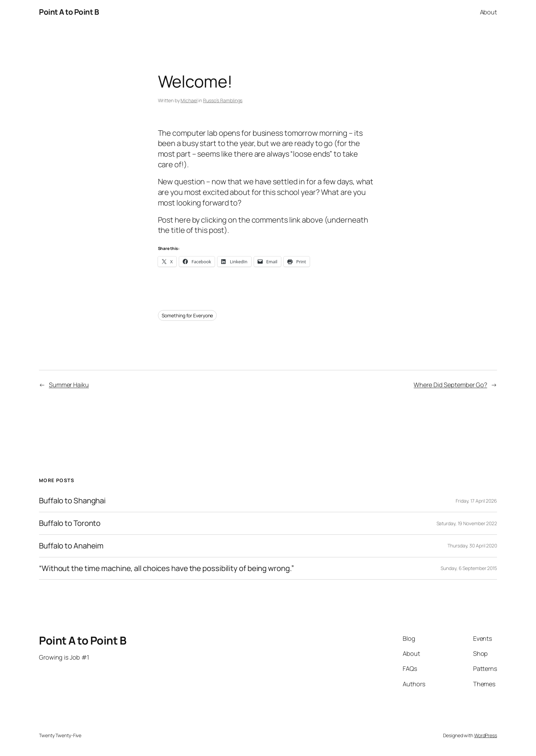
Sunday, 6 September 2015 (469, 568)
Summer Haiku (69, 385)
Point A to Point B (69, 12)
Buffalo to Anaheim (71, 546)
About (489, 12)
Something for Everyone (187, 315)
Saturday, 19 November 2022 (467, 523)
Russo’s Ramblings (223, 100)
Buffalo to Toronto (70, 523)
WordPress (486, 735)
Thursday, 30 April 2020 (472, 546)
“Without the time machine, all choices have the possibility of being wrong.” (166, 568)
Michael (189, 100)
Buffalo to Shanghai (72, 501)
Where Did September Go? (450, 385)
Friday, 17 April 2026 (476, 501)
